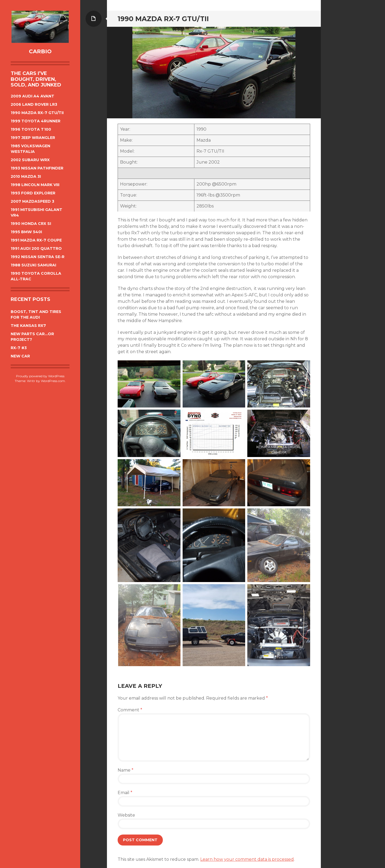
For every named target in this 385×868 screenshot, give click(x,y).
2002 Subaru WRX (30, 160)
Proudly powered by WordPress (40, 376)
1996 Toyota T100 (31, 129)
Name (126, 770)
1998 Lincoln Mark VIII (35, 185)
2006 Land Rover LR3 (34, 104)
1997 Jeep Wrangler (33, 138)
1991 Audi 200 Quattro (36, 248)
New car (20, 356)
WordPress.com (53, 381)
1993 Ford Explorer (33, 193)
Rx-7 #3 (19, 348)
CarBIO (40, 51)
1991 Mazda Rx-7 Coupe (36, 240)
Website (126, 815)
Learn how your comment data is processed (247, 859)
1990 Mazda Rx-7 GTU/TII (37, 113)
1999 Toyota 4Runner (36, 121)
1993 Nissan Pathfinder (37, 168)
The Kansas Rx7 (28, 326)
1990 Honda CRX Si (31, 224)
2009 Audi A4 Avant (32, 96)
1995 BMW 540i (26, 232)
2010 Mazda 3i (26, 176)
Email (125, 793)
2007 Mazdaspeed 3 (32, 201)
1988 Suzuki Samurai (33, 265)
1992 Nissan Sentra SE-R (38, 257)
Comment (130, 710)
